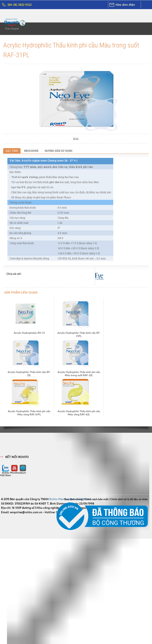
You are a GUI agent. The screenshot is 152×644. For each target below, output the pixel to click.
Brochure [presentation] (31, 151)
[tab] (12, 151)
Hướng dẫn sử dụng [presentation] (59, 151)
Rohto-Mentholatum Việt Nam (13, 474)
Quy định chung (73, 499)
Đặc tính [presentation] (12, 151)
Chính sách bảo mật (96, 499)
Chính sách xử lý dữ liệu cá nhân (129, 499)
